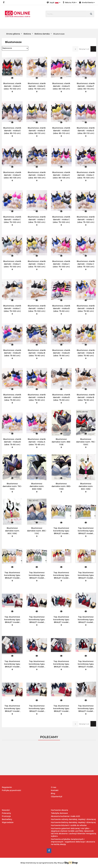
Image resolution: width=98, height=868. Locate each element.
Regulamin (7, 787)
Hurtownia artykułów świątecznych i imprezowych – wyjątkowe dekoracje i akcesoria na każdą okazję (73, 842)
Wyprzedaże (8, 822)
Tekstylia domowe (59, 813)
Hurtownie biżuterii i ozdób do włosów (69, 825)
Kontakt (55, 790)
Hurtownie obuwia (59, 810)
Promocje (6, 816)
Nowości (6, 810)
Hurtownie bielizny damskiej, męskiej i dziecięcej (73, 822)
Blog (53, 793)
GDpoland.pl (57, 796)
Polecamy (6, 813)
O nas (54, 787)
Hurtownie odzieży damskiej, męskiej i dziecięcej (73, 819)
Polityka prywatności (11, 790)
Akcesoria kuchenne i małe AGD (65, 816)
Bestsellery (7, 819)
